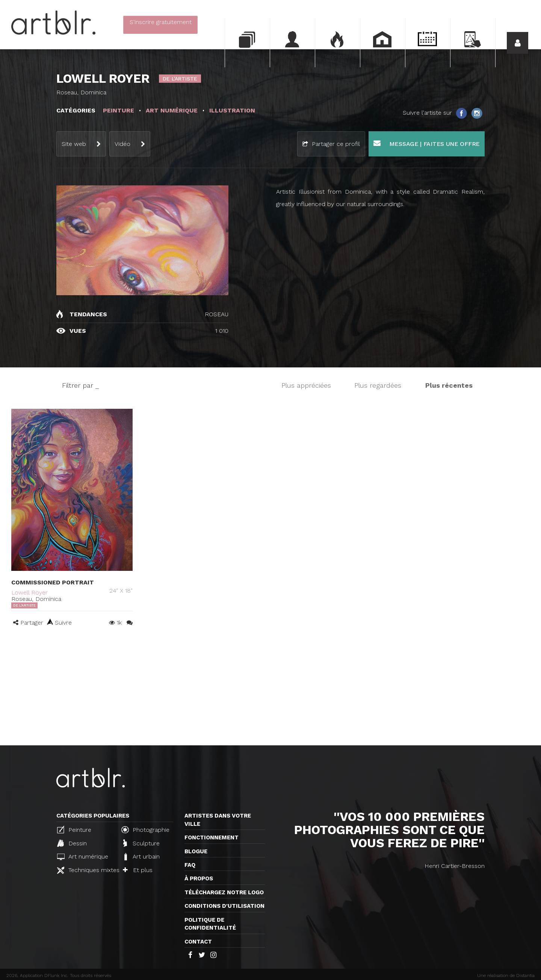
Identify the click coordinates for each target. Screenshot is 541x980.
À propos (199, 878)
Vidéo (122, 144)
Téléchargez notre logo (224, 892)
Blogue (196, 851)
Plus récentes (449, 385)
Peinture (74, 830)
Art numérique (83, 856)
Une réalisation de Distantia (506, 975)
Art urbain (141, 857)
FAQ (190, 865)
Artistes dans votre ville (218, 820)
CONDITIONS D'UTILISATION (224, 906)
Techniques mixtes (86, 870)
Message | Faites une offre (427, 143)
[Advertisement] (270, 689)
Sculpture (141, 843)
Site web (74, 144)
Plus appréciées (306, 385)
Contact (198, 942)
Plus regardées (378, 385)
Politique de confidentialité (210, 924)
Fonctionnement (212, 837)
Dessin (72, 843)
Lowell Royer (29, 592)
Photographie (145, 830)
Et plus (138, 870)
